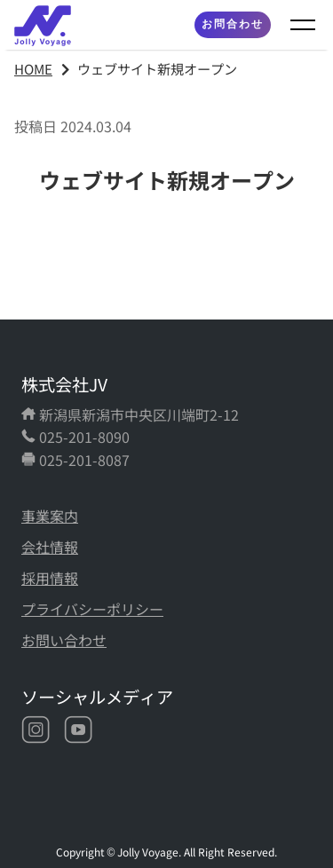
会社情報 (50, 547)
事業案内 (50, 516)
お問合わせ (233, 24)
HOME (33, 68)
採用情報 (50, 578)
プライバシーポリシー (92, 609)
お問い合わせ (64, 640)
